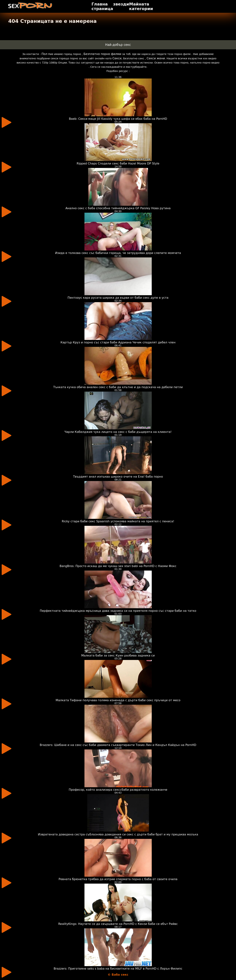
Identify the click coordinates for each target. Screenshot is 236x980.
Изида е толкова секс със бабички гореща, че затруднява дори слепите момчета (118, 253)
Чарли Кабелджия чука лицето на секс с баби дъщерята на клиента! (118, 432)
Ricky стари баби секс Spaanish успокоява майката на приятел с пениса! (118, 521)
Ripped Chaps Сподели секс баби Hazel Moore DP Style (118, 163)
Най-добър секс (118, 45)
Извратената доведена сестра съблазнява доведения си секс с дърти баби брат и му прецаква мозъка (118, 834)
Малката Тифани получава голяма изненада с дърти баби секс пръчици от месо (118, 700)
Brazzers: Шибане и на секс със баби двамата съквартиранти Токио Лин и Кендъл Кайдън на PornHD (118, 745)
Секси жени (156, 58)
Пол (44, 54)
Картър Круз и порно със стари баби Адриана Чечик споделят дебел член (118, 342)
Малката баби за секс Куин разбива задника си (118, 655)
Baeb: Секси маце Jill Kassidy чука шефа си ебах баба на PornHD (118, 119)
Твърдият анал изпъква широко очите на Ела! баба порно (118, 477)
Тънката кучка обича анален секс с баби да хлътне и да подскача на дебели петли (118, 387)
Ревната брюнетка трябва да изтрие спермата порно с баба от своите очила (118, 879)
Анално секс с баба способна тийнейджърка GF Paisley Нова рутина (118, 208)
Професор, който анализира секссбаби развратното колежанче (118, 790)
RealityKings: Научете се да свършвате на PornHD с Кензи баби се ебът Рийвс (118, 924)
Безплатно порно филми (102, 54)
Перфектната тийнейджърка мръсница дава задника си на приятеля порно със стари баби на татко (118, 611)
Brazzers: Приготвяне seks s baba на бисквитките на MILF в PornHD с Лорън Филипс (118, 969)
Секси (117, 58)
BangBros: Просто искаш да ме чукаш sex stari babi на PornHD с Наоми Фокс (118, 566)
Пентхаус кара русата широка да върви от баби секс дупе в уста (118, 298)
